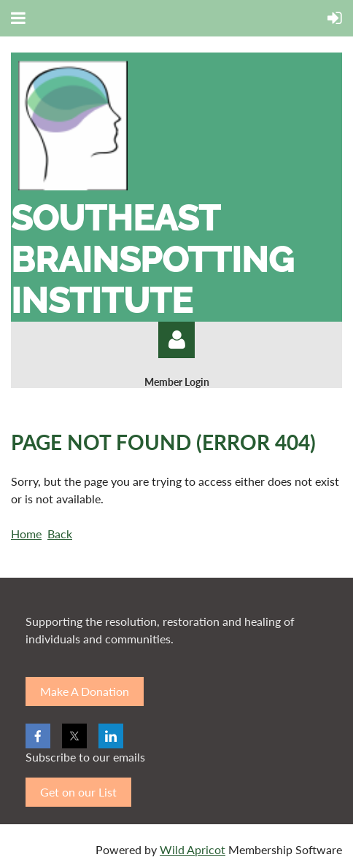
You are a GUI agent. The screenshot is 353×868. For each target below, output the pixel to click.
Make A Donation (85, 691)
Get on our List (78, 792)
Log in (176, 340)
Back (60, 534)
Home (26, 534)
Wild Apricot (193, 849)
